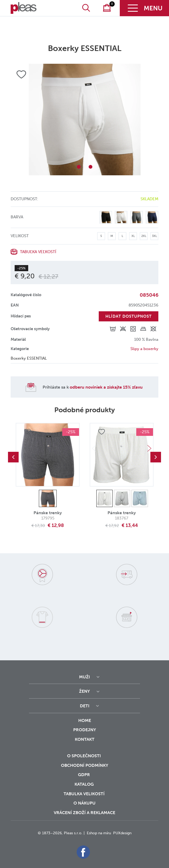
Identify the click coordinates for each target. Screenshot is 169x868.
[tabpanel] (84, 120)
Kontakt (85, 743)
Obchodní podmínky (85, 765)
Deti (85, 706)
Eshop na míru (99, 833)
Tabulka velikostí (85, 794)
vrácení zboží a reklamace (84, 813)
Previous (13, 457)
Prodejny (85, 730)
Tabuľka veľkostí (38, 252)
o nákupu (84, 803)
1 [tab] (79, 167)
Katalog (85, 784)
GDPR (84, 775)
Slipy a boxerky (144, 349)
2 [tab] (90, 167)
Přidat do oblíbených (27, 432)
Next (149, 448)
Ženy (84, 691)
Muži (84, 677)
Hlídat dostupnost (129, 316)
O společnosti (84, 756)
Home (85, 720)
